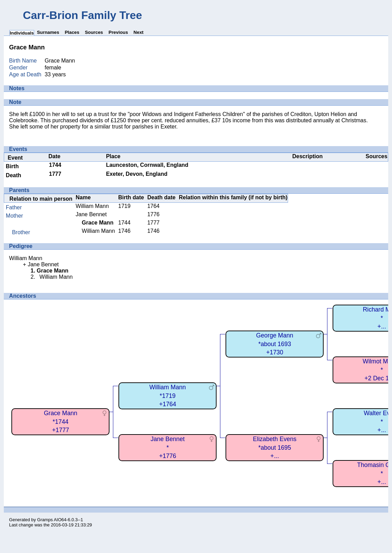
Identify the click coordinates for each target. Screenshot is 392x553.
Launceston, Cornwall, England (147, 165)
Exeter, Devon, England (137, 174)
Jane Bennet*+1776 (168, 447)
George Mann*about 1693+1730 (275, 344)
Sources (94, 32)
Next (139, 32)
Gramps (45, 520)
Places (72, 32)
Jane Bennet (91, 214)
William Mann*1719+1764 (168, 396)
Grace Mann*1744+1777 (61, 422)
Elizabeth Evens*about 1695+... (275, 447)
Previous (118, 32)
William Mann (92, 206)
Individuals (22, 33)
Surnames (48, 32)
